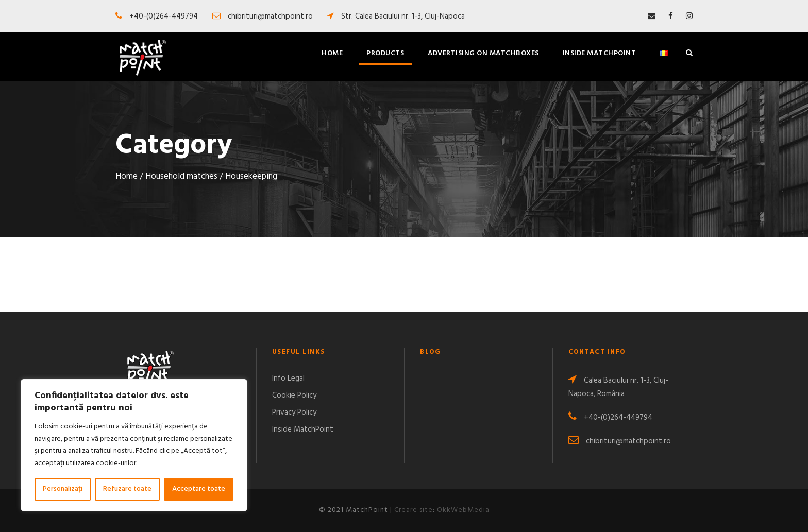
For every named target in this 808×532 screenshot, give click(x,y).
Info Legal (288, 379)
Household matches (181, 177)
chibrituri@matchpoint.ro (620, 441)
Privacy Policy (294, 413)
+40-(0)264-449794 (610, 418)
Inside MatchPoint (600, 53)
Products (385, 53)
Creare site (414, 510)
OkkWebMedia (463, 510)
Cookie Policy (294, 396)
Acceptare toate (199, 489)
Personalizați (63, 489)
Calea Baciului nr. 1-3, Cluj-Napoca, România (618, 387)
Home (332, 53)
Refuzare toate (127, 489)
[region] (134, 445)
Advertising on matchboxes (483, 53)
